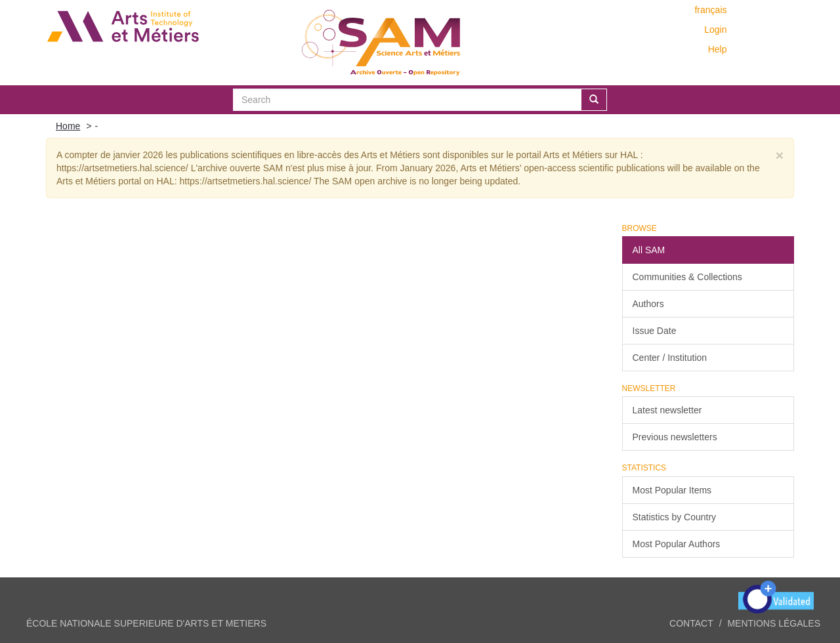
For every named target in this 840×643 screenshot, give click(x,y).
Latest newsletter (667, 410)
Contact (691, 623)
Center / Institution (670, 358)
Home (68, 126)
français (710, 10)
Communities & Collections (687, 277)
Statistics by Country (675, 517)
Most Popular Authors (677, 544)
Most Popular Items (672, 490)
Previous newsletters (675, 437)
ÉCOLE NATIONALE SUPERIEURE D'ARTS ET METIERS (146, 623)
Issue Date (655, 331)
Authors (648, 304)
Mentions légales (774, 623)
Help (718, 49)
